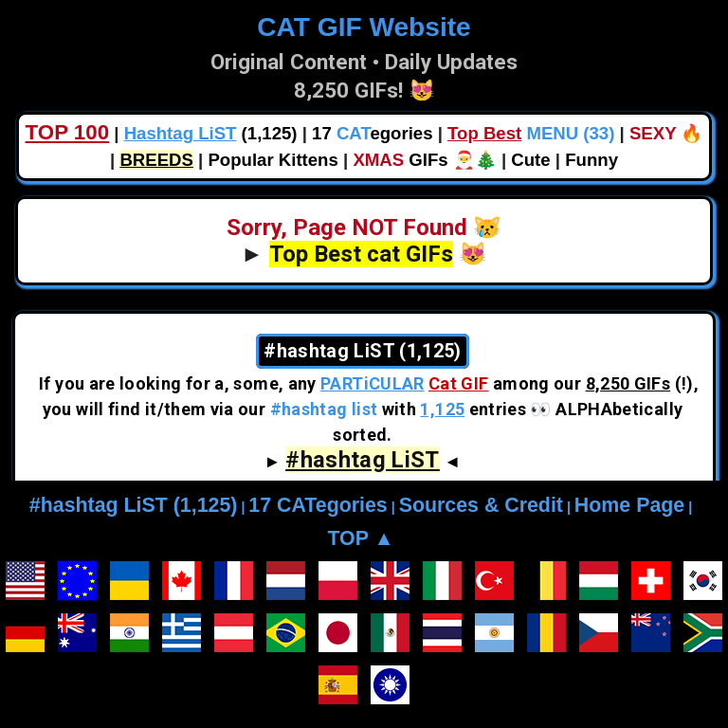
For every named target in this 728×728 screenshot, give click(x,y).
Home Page (629, 505)
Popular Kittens (273, 160)
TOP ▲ (360, 538)
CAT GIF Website (364, 27)
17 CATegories (318, 505)
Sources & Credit (481, 505)
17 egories (372, 133)
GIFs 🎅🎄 (424, 160)
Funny (591, 160)
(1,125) (211, 133)
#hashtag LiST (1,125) (134, 505)
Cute (530, 160)
